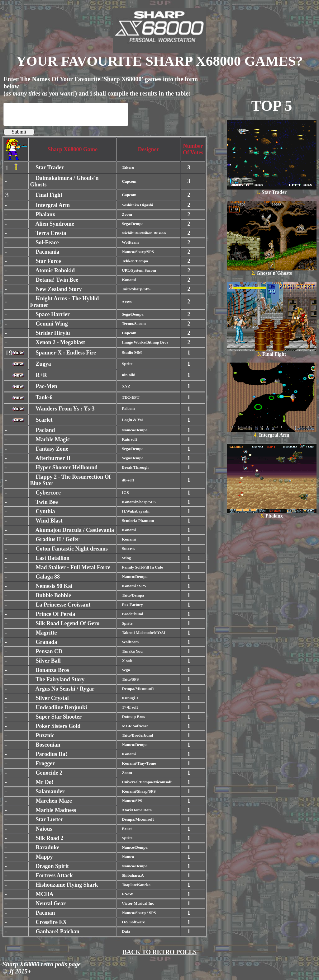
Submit (19, 132)
